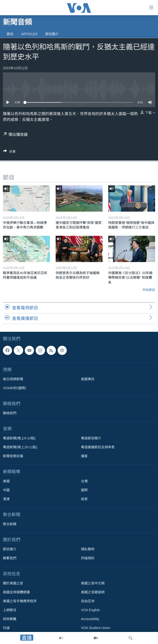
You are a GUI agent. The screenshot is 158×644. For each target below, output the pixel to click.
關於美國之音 (13, 583)
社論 (6, 628)
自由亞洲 (88, 601)
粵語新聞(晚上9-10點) (19, 438)
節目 (10, 34)
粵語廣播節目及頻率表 (98, 447)
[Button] (9, 152)
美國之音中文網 (93, 583)
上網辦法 (10, 610)
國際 (84, 490)
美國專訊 (88, 379)
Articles (29, 34)
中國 (6, 490)
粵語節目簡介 (91, 438)
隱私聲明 (88, 549)
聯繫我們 (10, 558)
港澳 (6, 499)
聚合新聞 (10, 524)
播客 (84, 456)
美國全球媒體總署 (16, 592)
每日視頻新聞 (13, 379)
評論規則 (88, 558)
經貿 (84, 499)
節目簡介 (52, 34)
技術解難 (10, 619)
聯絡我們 (10, 413)
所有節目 (149, 290)
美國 (6, 481)
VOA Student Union (95, 628)
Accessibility (90, 619)
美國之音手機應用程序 (20, 601)
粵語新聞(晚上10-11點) (20, 447)
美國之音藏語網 (93, 592)
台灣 (84, 481)
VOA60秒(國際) (14, 388)
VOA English (90, 610)
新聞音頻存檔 (13, 456)
